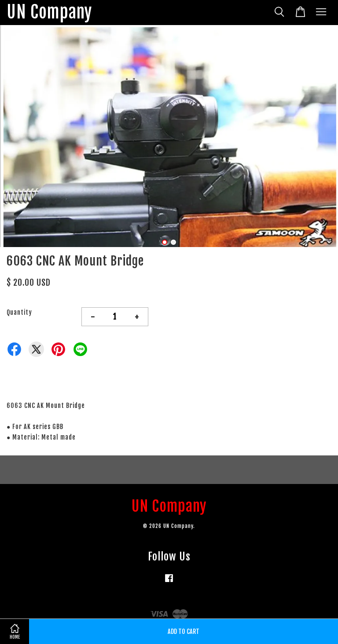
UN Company (49, 13)
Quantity (19, 312)
